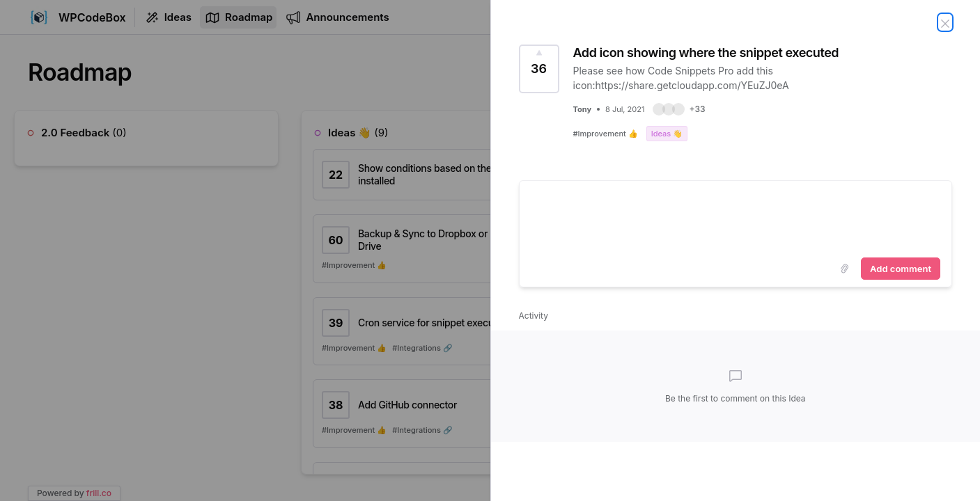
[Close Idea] (945, 22)
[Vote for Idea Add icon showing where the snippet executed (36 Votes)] (539, 69)
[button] (679, 109)
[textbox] (736, 216)
